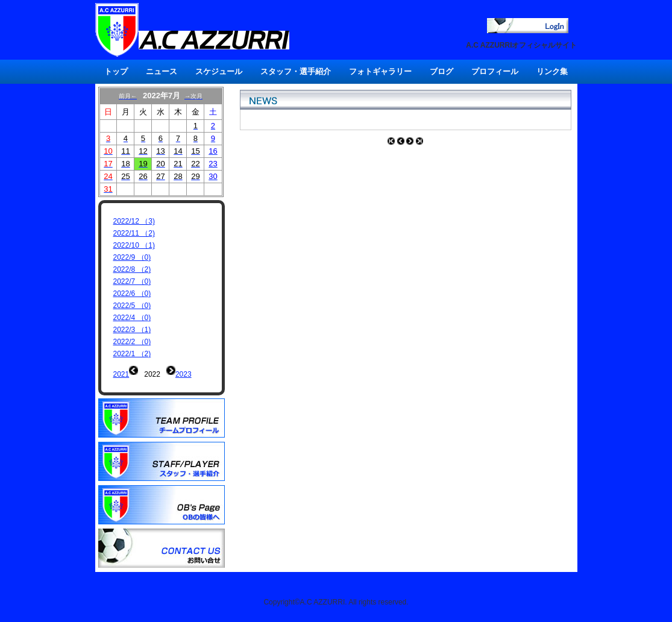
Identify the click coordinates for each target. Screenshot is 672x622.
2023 (184, 374)
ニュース (162, 71)
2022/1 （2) (132, 354)
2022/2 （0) (132, 342)
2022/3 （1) (132, 330)
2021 (121, 374)
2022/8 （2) (132, 269)
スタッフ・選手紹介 (296, 71)
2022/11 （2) (134, 233)
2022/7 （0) (132, 281)
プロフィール (495, 71)
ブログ (441, 71)
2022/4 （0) (132, 318)
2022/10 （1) (134, 245)
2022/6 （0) (132, 294)
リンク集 (552, 71)
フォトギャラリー (380, 71)
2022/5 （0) (132, 306)
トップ (116, 71)
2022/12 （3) (134, 221)
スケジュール (219, 71)
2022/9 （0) (132, 257)
